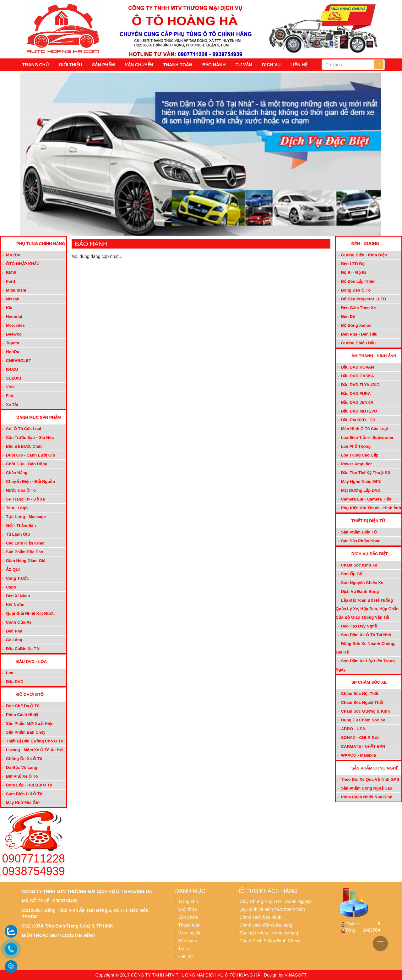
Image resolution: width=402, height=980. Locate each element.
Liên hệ (299, 65)
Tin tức (185, 949)
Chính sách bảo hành (261, 917)
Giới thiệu (70, 65)
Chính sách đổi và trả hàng (266, 925)
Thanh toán (178, 65)
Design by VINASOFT (285, 975)
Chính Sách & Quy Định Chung (270, 941)
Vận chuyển (139, 65)
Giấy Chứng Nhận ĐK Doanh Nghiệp (276, 901)
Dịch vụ (271, 65)
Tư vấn (244, 65)
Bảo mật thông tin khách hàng (269, 933)
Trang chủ (35, 65)
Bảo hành (214, 65)
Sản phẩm (103, 65)
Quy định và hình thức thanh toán (272, 909)
